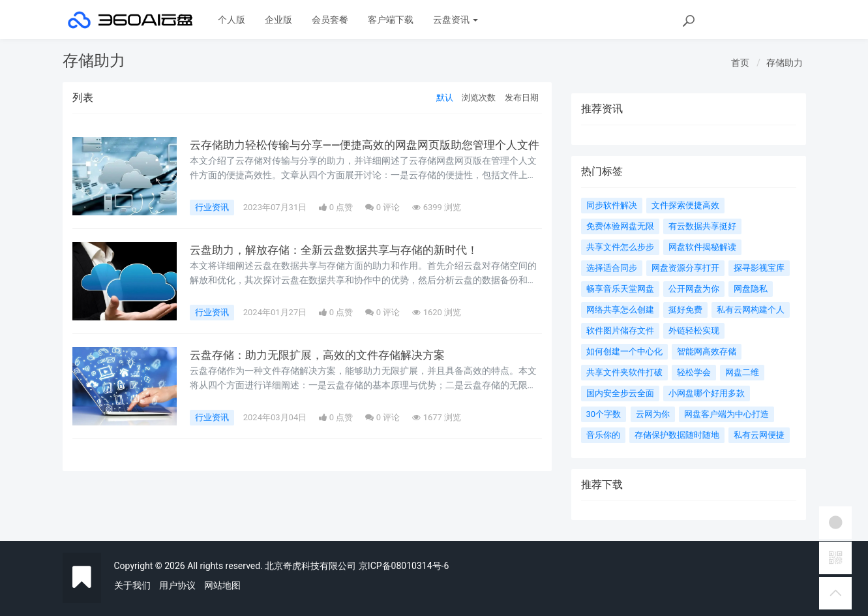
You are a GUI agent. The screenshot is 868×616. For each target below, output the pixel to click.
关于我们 (132, 585)
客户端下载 (391, 20)
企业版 (278, 20)
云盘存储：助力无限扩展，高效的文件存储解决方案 (325, 355)
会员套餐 (330, 20)
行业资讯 (212, 207)
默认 (445, 98)
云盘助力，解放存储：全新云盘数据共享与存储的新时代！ (342, 250)
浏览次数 (479, 98)
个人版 (232, 20)
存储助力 (785, 63)
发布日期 (522, 98)
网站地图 (222, 585)
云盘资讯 (456, 20)
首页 (740, 63)
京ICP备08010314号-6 (404, 566)
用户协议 (177, 585)
